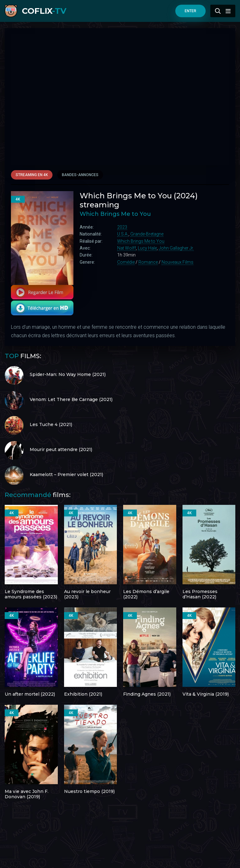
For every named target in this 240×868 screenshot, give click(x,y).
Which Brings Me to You (141, 241)
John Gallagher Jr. (176, 248)
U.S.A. (123, 234)
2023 (122, 227)
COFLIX (44, 11)
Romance (148, 262)
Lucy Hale (147, 248)
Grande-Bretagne (147, 234)
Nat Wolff (127, 248)
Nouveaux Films (177, 262)
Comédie (126, 262)
